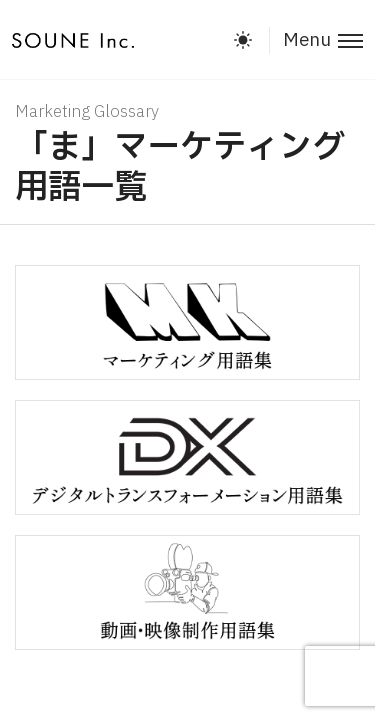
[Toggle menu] (316, 40)
